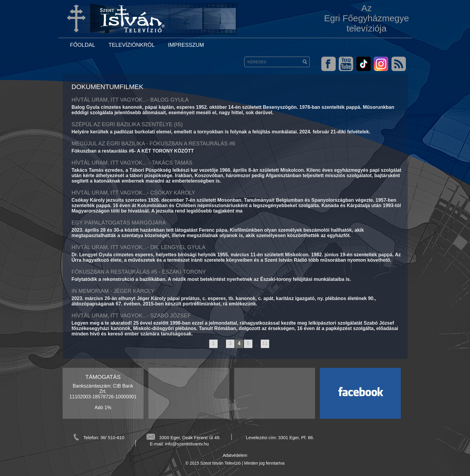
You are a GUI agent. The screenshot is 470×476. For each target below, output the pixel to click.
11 (265, 343)
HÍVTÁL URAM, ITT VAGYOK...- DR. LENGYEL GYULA (139, 247)
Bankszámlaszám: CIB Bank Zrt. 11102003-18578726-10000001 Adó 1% (103, 397)
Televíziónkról (132, 45)
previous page (206, 344)
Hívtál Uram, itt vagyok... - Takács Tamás (132, 163)
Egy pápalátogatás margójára (119, 223)
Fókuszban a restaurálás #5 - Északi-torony (139, 272)
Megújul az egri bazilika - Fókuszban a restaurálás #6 (153, 144)
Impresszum (186, 45)
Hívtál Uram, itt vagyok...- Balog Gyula (130, 100)
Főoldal (83, 45)
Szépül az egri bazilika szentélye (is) (127, 124)
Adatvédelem (235, 455)
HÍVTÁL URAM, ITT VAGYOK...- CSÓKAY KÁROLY (134, 193)
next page (272, 344)
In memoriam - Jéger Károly (113, 291)
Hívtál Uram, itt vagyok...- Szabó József (131, 316)
